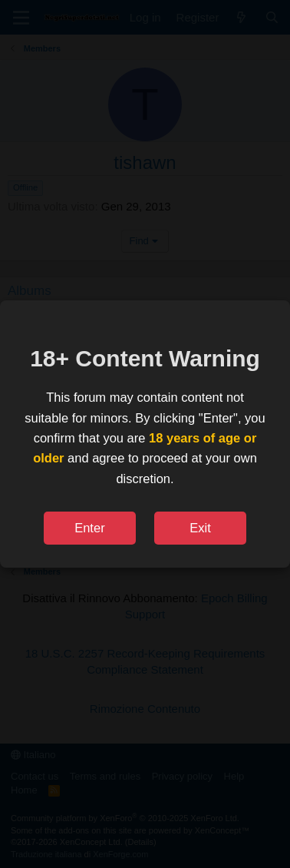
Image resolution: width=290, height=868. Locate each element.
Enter (89, 528)
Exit (200, 528)
